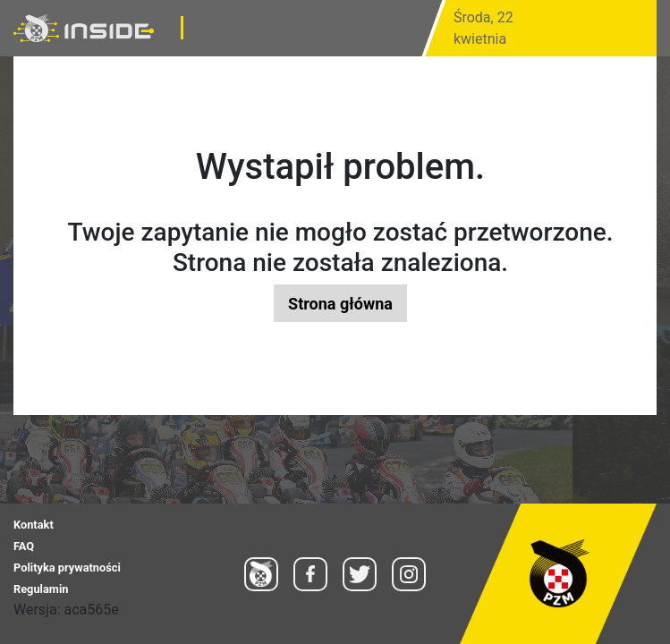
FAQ (24, 546)
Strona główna (340, 304)
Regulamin (41, 589)
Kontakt (34, 525)
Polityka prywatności (67, 568)
